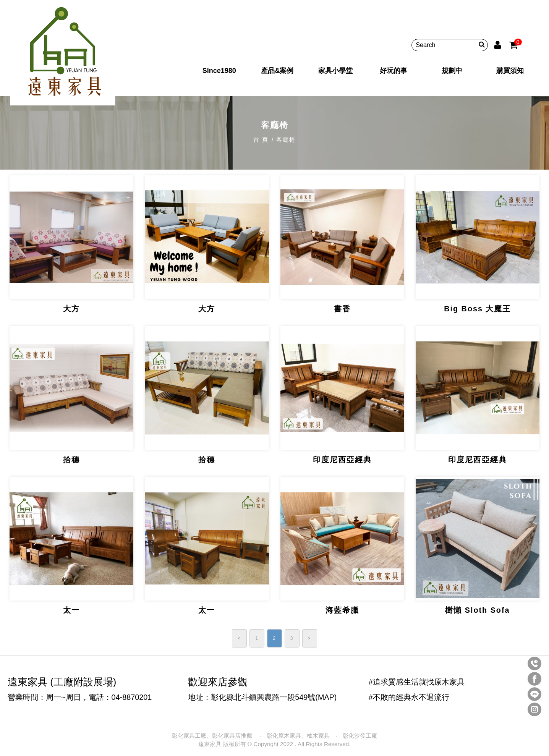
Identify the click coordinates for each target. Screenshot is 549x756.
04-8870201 (132, 697)
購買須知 (509, 70)
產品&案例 (277, 70)
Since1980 (219, 70)
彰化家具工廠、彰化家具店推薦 (213, 736)
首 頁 (261, 140)
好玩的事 (393, 70)
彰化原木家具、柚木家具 (298, 736)
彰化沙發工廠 (360, 736)
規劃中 (451, 70)
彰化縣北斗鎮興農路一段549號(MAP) (274, 697)
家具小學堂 (335, 70)
